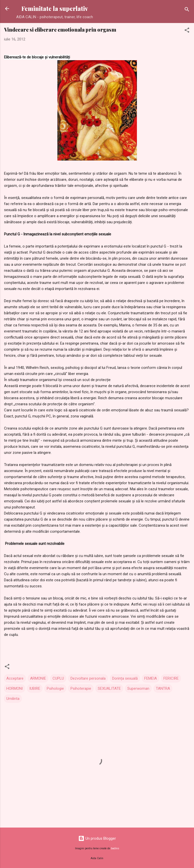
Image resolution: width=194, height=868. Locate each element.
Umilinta (13, 699)
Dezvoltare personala (88, 678)
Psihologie (55, 688)
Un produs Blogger (97, 838)
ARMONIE (38, 678)
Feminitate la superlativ (55, 8)
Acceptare (15, 678)
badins (115, 848)
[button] (187, 31)
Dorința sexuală (125, 678)
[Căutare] (187, 10)
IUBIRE (35, 688)
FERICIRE (171, 678)
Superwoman (138, 688)
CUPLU (58, 678)
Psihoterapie (81, 688)
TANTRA (163, 688)
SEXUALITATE (109, 688)
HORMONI (15, 688)
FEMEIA (151, 678)
